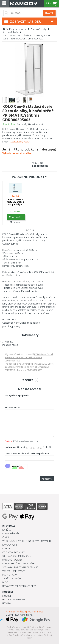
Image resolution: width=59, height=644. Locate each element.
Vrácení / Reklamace (14, 571)
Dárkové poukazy (12, 560)
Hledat (49, 13)
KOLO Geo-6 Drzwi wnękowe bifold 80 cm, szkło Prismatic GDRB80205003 (29, 357)
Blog (5, 582)
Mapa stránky (10, 575)
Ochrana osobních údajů (17, 556)
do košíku (16, 217)
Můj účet (7, 596)
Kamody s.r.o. (26, 615)
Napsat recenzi (36, 124)
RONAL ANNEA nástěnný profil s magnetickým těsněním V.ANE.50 (15, 203)
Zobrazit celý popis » (20, 142)
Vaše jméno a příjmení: (17, 396)
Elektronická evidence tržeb (18, 564)
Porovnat (15, 222)
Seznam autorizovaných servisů (20, 567)
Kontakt (7, 549)
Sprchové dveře (10, 32)
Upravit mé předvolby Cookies (19, 586)
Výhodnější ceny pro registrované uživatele (27, 541)
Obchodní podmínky (14, 552)
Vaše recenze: (12, 407)
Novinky (7, 603)
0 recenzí (21, 124)
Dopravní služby (11, 534)
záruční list (7, 342)
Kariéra (7, 530)
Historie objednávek (14, 600)
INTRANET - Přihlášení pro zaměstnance (24, 612)
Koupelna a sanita (18, 29)
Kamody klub (10, 545)
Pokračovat (47, 479)
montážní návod (10, 345)
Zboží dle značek (12, 579)
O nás (5, 537)
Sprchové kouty (39, 29)
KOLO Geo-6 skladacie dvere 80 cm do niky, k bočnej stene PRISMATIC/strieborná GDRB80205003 (29, 367)
